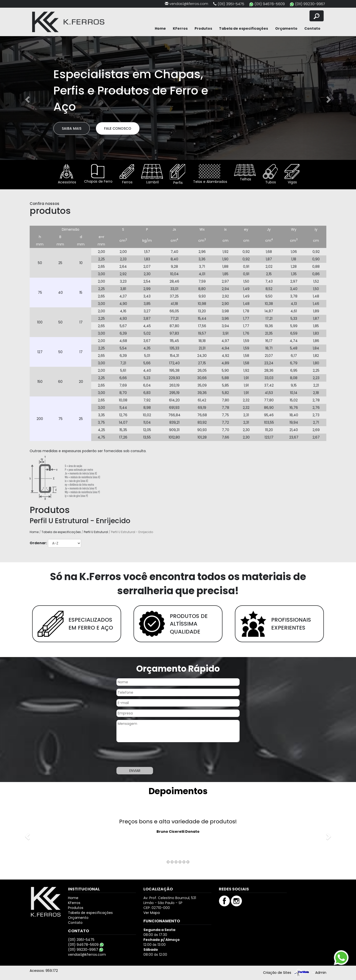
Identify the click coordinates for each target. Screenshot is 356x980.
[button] (27, 98)
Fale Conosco (118, 128)
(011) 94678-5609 (270, 4)
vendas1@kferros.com (189, 4)
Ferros (127, 174)
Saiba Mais (72, 128)
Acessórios (67, 174)
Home (160, 28)
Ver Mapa (152, 913)
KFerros (180, 28)
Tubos (270, 174)
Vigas (292, 174)
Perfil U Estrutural (96, 532)
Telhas (245, 173)
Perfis (178, 175)
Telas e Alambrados (210, 174)
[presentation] (154, 755)
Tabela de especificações (244, 28)
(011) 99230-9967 (310, 4)
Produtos (203, 28)
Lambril (152, 174)
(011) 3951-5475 (231, 4)
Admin (321, 972)
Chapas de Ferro (98, 174)
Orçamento (286, 28)
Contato (312, 28)
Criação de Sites (277, 972)
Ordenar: (38, 543)
